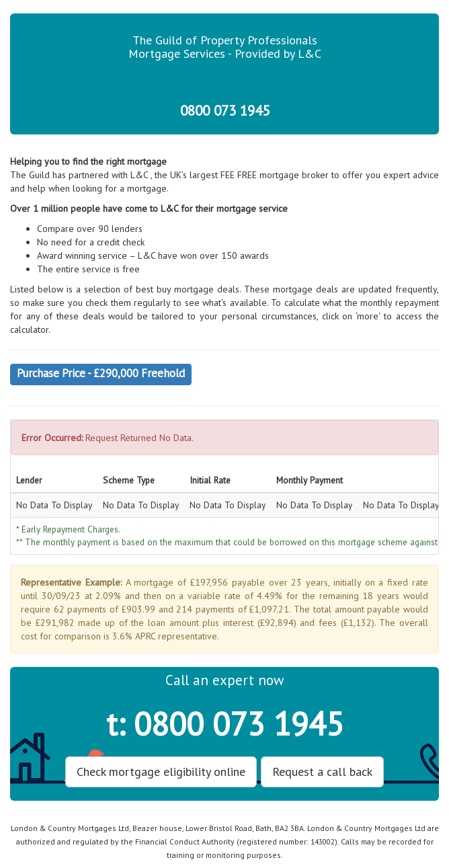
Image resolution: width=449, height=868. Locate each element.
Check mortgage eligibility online (161, 772)
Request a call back (322, 772)
